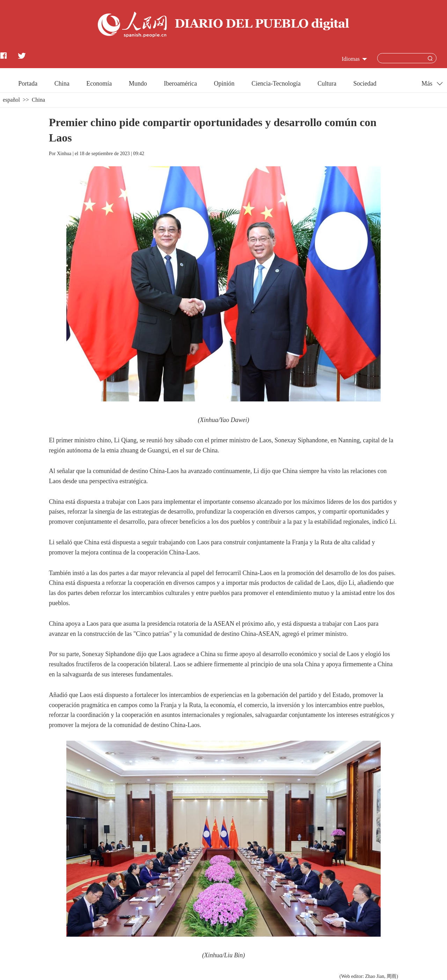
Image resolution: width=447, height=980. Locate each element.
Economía (99, 84)
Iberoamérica (180, 84)
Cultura (327, 84)
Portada (28, 84)
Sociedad (365, 84)
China (62, 84)
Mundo (138, 84)
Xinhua (64, 154)
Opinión (224, 84)
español (11, 100)
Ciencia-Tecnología (276, 84)
